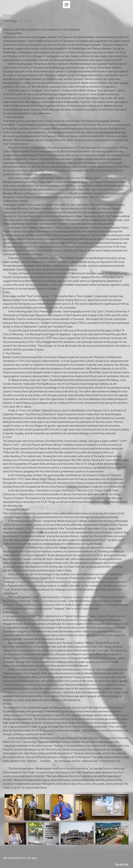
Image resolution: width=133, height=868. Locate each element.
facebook (122, 864)
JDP (5, 858)
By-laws (32, 858)
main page (10, 21)
